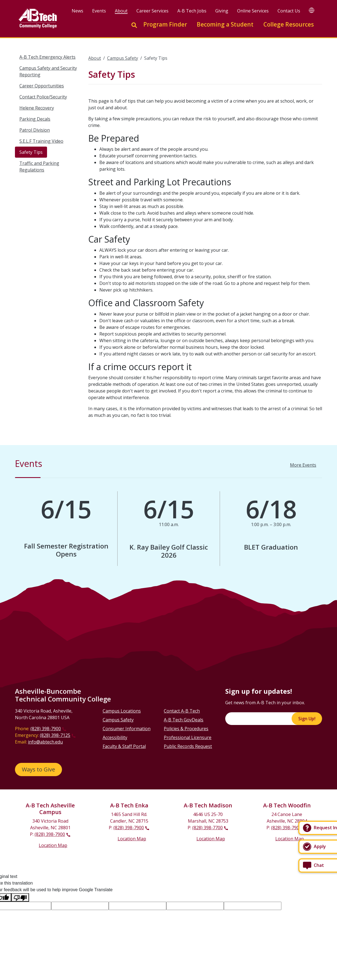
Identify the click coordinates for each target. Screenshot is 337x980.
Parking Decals (35, 119)
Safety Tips (31, 152)
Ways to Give (38, 769)
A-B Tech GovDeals (184, 720)
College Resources (289, 24)
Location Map (53, 845)
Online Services (253, 11)
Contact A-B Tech (182, 711)
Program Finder (165, 24)
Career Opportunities (42, 86)
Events (99, 11)
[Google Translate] (312, 10)
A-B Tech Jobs (192, 11)
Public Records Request (188, 746)
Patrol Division (35, 130)
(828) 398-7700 (208, 828)
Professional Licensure (188, 737)
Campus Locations (122, 711)
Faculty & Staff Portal (124, 746)
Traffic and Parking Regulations (39, 167)
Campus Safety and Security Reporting (48, 71)
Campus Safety (123, 58)
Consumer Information (127, 729)
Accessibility (115, 737)
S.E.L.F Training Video (41, 141)
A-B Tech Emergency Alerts (47, 57)
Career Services (153, 11)
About (121, 11)
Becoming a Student (225, 24)
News (78, 11)
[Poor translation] (20, 897)
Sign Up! (307, 719)
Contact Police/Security (43, 97)
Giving (222, 11)
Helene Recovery (37, 108)
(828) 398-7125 (55, 735)
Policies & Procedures (186, 729)
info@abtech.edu (45, 742)
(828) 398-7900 (46, 729)
